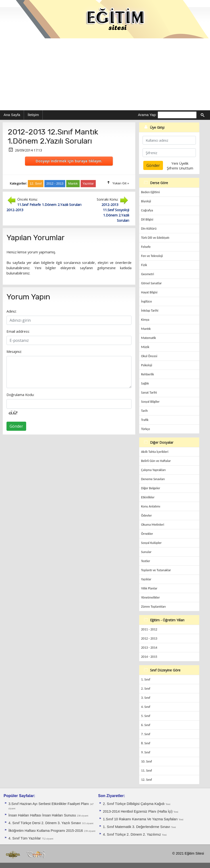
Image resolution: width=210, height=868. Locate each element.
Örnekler (147, 534)
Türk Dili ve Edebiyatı (155, 238)
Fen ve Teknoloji (152, 256)
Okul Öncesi (149, 356)
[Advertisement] (105, 74)
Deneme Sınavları (153, 479)
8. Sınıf (146, 743)
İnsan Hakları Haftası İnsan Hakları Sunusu (43, 815)
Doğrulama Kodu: (20, 395)
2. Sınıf (146, 689)
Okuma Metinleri (153, 525)
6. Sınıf (146, 725)
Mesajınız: (14, 351)
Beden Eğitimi (150, 192)
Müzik (145, 347)
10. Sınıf (147, 761)
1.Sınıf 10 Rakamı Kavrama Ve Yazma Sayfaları (141, 819)
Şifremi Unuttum (180, 168)
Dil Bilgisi (147, 219)
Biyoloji (146, 201)
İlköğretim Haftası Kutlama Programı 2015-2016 (46, 831)
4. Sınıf (146, 707)
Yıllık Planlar (149, 588)
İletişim (33, 115)
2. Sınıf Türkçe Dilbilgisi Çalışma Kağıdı (134, 804)
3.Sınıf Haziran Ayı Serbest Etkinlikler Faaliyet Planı (49, 804)
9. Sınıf (146, 752)
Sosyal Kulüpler (151, 543)
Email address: (18, 331)
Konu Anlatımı (151, 506)
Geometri (148, 274)
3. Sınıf (146, 698)
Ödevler (147, 516)
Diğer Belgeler (151, 488)
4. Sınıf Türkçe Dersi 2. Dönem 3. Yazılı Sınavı (45, 823)
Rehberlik (148, 374)
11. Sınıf (147, 771)
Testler (146, 561)
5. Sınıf (146, 716)
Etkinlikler (148, 497)
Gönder (16, 426)
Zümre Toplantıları (153, 607)
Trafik (145, 420)
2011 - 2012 (149, 629)
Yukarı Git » (121, 183)
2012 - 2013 (149, 638)
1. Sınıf (146, 679)
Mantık (146, 329)
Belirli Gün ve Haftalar (156, 461)
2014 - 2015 (149, 657)
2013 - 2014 (149, 648)
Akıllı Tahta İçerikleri (155, 452)
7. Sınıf (146, 734)
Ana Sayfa (12, 115)
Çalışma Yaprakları (153, 470)
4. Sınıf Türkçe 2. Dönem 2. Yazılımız (132, 834)
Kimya (145, 320)
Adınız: (12, 311)
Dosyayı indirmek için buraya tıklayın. (69, 161)
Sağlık (145, 383)
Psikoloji (147, 365)
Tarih (144, 411)
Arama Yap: (147, 115)
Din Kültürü (149, 229)
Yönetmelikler (150, 597)
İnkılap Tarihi (150, 311)
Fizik (144, 265)
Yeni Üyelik (180, 163)
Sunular (146, 552)
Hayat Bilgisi (149, 292)
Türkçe (146, 429)
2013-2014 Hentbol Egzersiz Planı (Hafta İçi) (138, 811)
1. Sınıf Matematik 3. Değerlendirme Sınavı (137, 827)
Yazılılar (146, 579)
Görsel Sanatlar (151, 283)
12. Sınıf (147, 780)
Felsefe (146, 247)
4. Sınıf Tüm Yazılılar (25, 838)
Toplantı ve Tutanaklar (156, 570)
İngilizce (147, 301)
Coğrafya (147, 210)
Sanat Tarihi (149, 393)
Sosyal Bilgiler (150, 402)
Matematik (149, 338)
